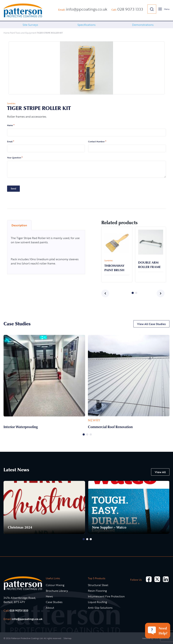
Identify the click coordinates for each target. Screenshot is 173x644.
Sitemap (67, 638)
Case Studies (54, 602)
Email (11, 142)
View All (160, 472)
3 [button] (91, 434)
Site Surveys (30, 25)
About (50, 608)
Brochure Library (57, 591)
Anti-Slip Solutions (100, 608)
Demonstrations (143, 25)
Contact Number (97, 142)
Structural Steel (98, 585)
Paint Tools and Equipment (23, 33)
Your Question (15, 158)
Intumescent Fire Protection (106, 596)
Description (19, 225)
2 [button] (136, 293)
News (49, 596)
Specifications (86, 25)
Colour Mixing (55, 585)
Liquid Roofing (97, 602)
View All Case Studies (151, 324)
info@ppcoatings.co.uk (87, 9)
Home (7, 33)
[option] (30, 25)
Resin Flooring (97, 591)
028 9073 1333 (130, 9)
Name (11, 125)
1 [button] (133, 293)
